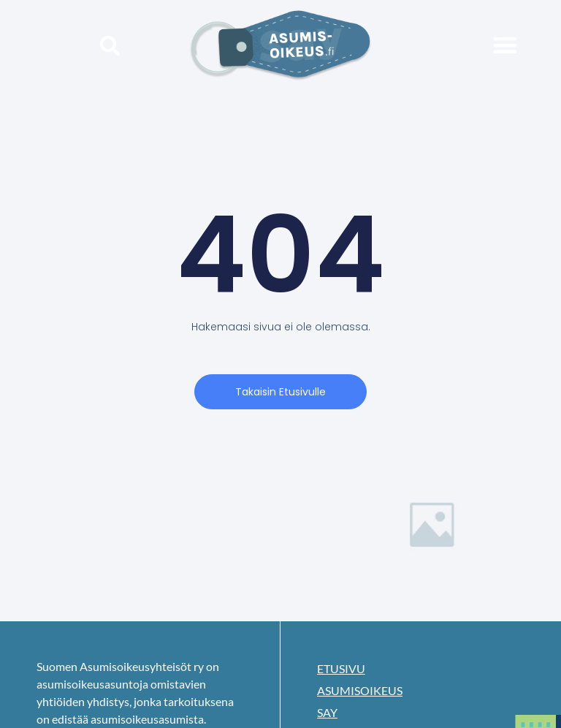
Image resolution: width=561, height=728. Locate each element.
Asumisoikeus (360, 690)
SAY (327, 712)
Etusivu (341, 668)
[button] (110, 45)
